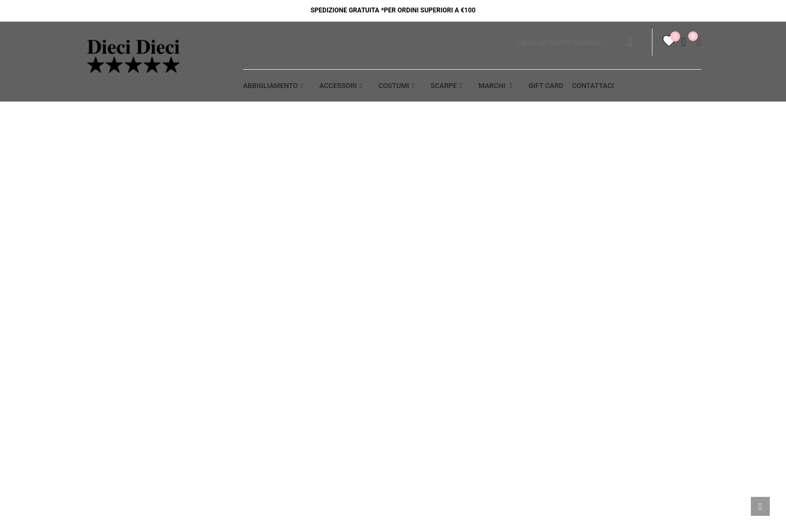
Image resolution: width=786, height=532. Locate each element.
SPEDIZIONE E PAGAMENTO (449, 312)
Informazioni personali (607, 293)
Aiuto (96, 293)
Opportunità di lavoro (130, 312)
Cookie (257, 312)
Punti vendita (270, 349)
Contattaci (266, 331)
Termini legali (429, 293)
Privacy (258, 293)
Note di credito (590, 331)
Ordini (572, 312)
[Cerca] (581, 54)
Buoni (571, 368)
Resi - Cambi (424, 331)
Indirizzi (576, 349)
